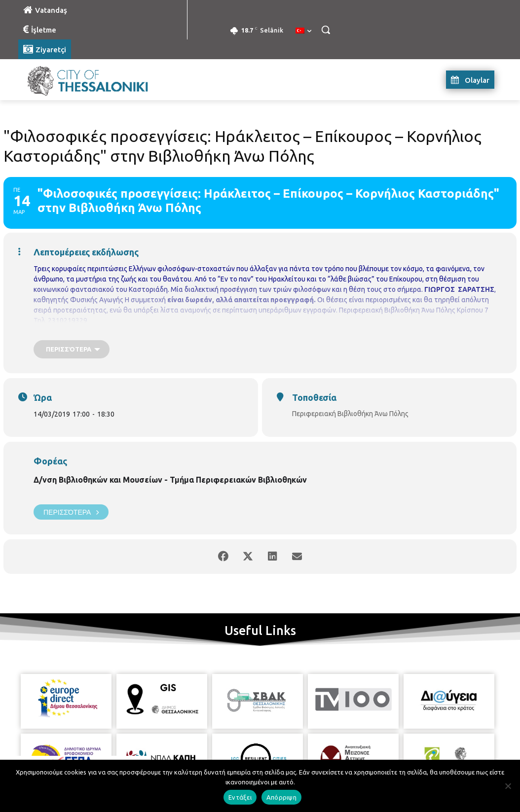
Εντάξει (240, 797)
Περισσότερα (71, 512)
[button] (326, 30)
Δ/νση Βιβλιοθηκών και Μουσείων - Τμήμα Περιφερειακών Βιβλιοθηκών (170, 480)
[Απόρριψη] (508, 786)
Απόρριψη (281, 797)
